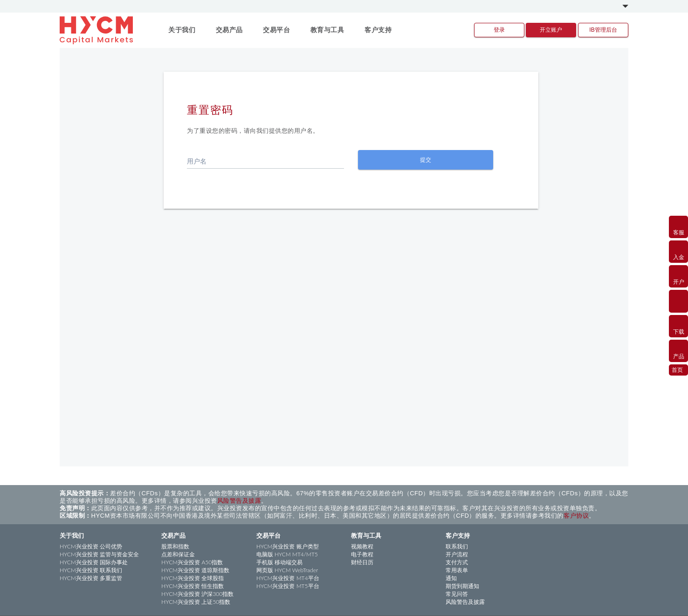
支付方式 (457, 562)
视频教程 (362, 546)
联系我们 (457, 546)
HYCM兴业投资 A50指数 (192, 562)
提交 (426, 160)
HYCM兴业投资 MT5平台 (288, 586)
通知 (451, 578)
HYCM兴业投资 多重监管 (91, 578)
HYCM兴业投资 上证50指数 (196, 602)
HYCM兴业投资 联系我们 (91, 570)
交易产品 (173, 535)
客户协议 (576, 516)
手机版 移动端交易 (279, 562)
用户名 (197, 161)
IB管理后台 (603, 30)
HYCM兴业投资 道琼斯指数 (195, 570)
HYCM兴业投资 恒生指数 (193, 586)
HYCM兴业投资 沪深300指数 (197, 594)
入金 (678, 251)
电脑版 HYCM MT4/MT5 (287, 554)
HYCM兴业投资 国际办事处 (94, 562)
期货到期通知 (462, 586)
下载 (678, 326)
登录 (499, 30)
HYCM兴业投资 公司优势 (91, 546)
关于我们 (72, 535)
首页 (677, 370)
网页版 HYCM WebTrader (287, 570)
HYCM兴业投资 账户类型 (288, 546)
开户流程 (457, 554)
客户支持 (458, 535)
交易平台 (268, 535)
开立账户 (551, 30)
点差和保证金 (178, 554)
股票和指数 (175, 546)
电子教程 (362, 554)
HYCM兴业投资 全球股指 (193, 578)
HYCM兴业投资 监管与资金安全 (99, 554)
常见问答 (457, 594)
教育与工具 (366, 535)
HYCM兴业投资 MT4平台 (288, 578)
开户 (678, 276)
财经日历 (362, 562)
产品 (678, 350)
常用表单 (457, 570)
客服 (678, 226)
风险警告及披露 (239, 501)
